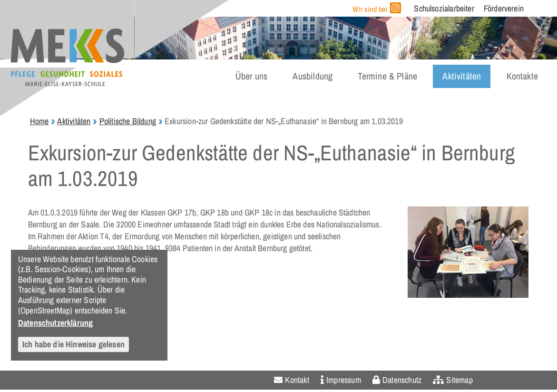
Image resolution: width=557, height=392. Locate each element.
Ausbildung (313, 76)
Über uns (251, 76)
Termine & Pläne (387, 76)
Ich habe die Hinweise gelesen (73, 344)
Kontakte (522, 76)
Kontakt (297, 380)
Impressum (344, 380)
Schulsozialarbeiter (444, 8)
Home (39, 121)
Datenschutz (402, 380)
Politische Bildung (128, 121)
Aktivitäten (462, 76)
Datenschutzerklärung (56, 323)
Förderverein (504, 8)
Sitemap (459, 380)
